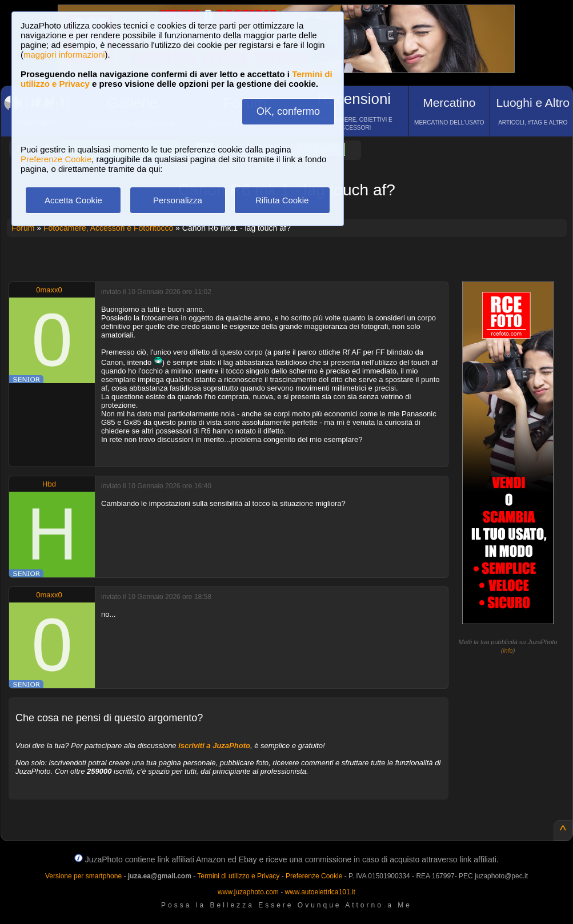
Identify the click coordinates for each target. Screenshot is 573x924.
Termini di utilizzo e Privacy (238, 876)
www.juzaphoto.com (248, 892)
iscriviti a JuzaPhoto (214, 746)
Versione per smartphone (83, 876)
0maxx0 (49, 290)
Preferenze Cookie (56, 159)
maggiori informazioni (64, 55)
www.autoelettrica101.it (320, 892)
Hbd (49, 484)
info (508, 650)
